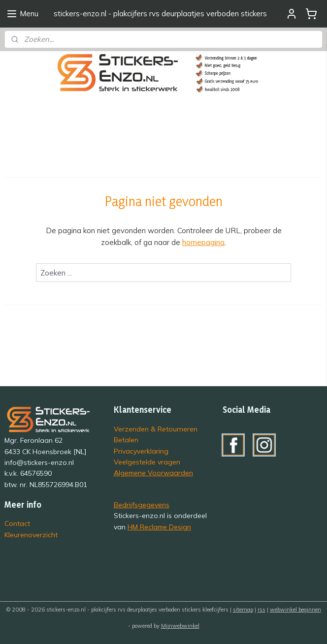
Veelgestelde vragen (147, 462)
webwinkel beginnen (295, 610)
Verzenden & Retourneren (156, 429)
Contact (17, 523)
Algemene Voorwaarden (153, 473)
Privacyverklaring (141, 451)
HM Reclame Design (159, 527)
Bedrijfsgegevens (142, 505)
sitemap (243, 610)
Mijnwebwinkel (180, 626)
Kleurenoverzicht (31, 535)
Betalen (126, 440)
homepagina (203, 242)
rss (262, 610)
